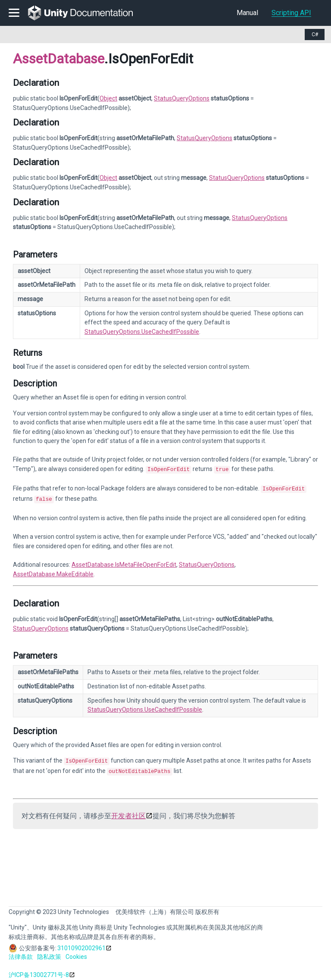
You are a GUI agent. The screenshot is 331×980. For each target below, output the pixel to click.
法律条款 (21, 952)
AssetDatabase (59, 59)
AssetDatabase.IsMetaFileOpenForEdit (124, 562)
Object (108, 98)
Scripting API (291, 13)
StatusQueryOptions (182, 98)
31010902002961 (81, 944)
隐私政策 (49, 952)
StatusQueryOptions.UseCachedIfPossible (142, 332)
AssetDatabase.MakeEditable (53, 572)
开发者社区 (128, 812)
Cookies (76, 952)
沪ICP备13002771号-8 (39, 971)
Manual (247, 13)
